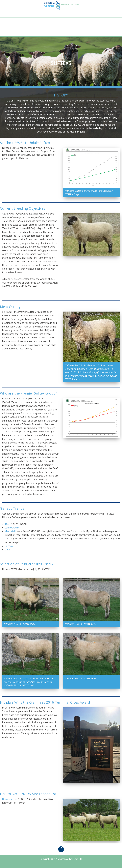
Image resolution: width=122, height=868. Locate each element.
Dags (8, 550)
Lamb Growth (12, 528)
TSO (7, 524)
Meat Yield (10, 531)
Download (8, 799)
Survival (9, 546)
